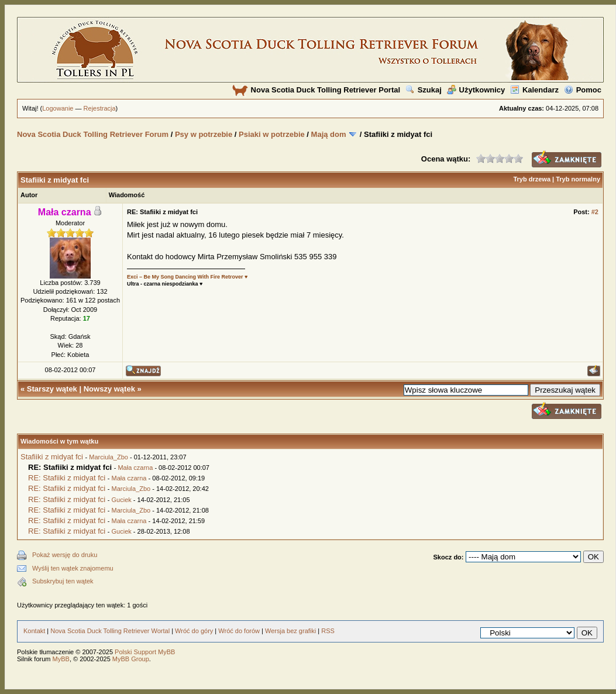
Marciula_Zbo (109, 457)
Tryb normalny (578, 179)
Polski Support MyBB (145, 652)
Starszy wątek (52, 389)
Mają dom (329, 134)
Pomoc (583, 90)
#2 (595, 212)
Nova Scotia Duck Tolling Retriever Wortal (110, 631)
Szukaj (424, 90)
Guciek (122, 500)
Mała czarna (135, 468)
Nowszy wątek (109, 389)
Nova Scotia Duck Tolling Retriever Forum (93, 134)
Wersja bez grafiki (290, 631)
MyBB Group (131, 659)
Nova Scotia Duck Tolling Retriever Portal (316, 90)
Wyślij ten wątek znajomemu (73, 568)
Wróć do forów (239, 631)
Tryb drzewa (532, 179)
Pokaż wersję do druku (65, 555)
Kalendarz (534, 90)
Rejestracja (100, 108)
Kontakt (34, 631)
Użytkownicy (476, 90)
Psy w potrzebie (204, 134)
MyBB (61, 659)
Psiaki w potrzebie (272, 134)
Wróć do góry (194, 631)
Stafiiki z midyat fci (52, 457)
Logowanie (58, 108)
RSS (328, 631)
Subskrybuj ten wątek (63, 581)
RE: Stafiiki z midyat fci (67, 478)
